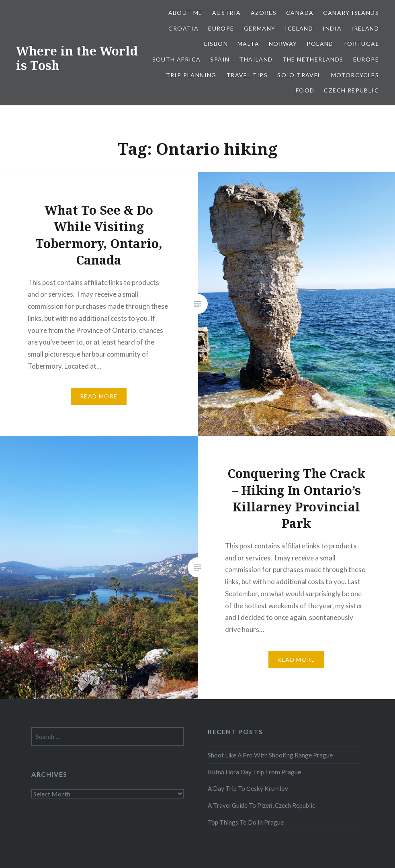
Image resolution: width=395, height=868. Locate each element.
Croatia (183, 28)
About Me (185, 13)
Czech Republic (351, 90)
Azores (264, 13)
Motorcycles (355, 75)
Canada (300, 13)
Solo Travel (299, 75)
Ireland (365, 28)
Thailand (256, 59)
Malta (248, 44)
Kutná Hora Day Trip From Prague (254, 772)
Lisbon (216, 44)
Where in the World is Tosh (77, 58)
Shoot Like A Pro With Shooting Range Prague (270, 755)
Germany (260, 28)
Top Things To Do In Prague (246, 822)
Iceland (299, 28)
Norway (283, 44)
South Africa (177, 59)
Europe (221, 28)
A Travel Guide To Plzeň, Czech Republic (261, 805)
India (332, 28)
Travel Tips (247, 75)
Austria (227, 13)
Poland (320, 44)
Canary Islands (351, 13)
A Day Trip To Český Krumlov (248, 788)
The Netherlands (313, 59)
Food (305, 90)
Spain (220, 59)
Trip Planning (191, 75)
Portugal (361, 44)
